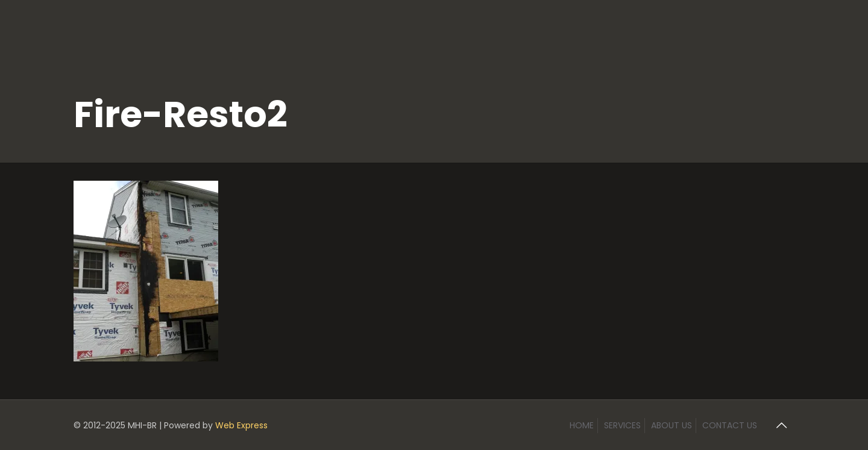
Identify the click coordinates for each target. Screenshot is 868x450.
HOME (582, 425)
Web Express (241, 425)
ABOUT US (671, 425)
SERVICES (622, 425)
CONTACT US (730, 425)
